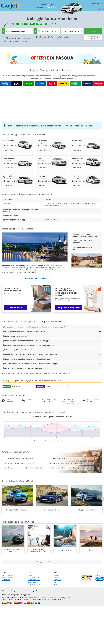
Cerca (93, 31)
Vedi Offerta (9, 150)
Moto (56, 582)
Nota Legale (32, 582)
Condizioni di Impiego (35, 584)
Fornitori (57, 578)
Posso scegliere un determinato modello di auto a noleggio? (28, 341)
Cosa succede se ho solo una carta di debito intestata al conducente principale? (35, 327)
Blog (55, 584)
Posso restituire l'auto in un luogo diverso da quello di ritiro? (28, 359)
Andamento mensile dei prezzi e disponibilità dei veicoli (52, 417)
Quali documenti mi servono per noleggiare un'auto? (25, 331)
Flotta (56, 575)
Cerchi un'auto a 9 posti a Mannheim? (82, 242)
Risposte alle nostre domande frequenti (43, 374)
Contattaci (66, 374)
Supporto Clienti (7, 575)
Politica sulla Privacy (35, 578)
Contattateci (6, 580)
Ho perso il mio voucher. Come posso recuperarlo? (24, 368)
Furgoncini (57, 580)
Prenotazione (95, 3)
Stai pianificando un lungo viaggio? (82, 248)
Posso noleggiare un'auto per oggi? (18, 336)
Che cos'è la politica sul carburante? (19, 350)
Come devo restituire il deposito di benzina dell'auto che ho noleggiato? (32, 354)
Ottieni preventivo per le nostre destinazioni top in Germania (22, 591)
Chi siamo (31, 575)
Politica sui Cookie (34, 580)
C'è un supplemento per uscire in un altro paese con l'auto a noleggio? (32, 364)
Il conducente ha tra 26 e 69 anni (19, 41)
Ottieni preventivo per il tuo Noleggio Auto (16, 595)
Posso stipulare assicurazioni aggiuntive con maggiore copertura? (30, 345)
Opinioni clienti (7, 578)
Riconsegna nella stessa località (19, 38)
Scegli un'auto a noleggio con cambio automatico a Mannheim (85, 235)
